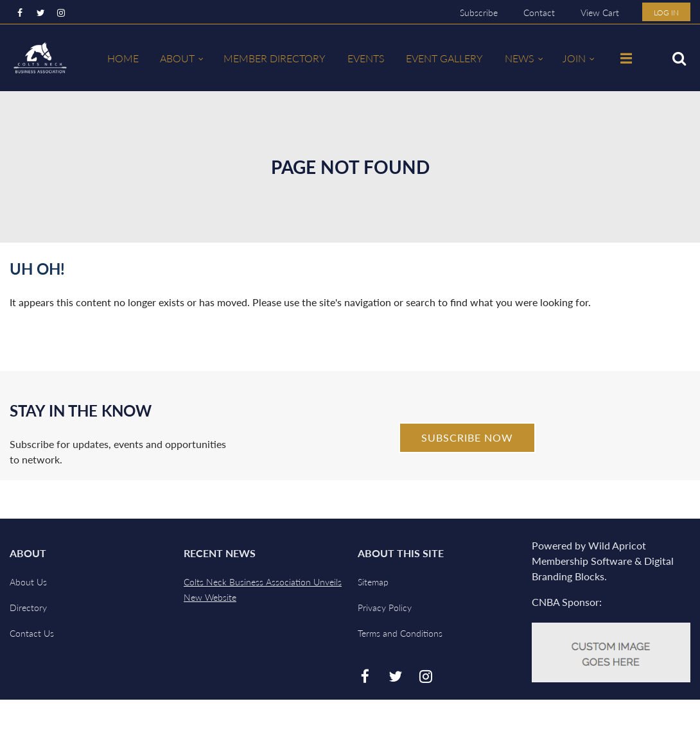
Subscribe (479, 13)
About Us (28, 582)
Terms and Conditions (400, 633)
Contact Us (32, 633)
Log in (666, 13)
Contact (539, 13)
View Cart (600, 13)
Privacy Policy (385, 608)
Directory (28, 608)
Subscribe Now (467, 437)
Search (679, 58)
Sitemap (373, 582)
